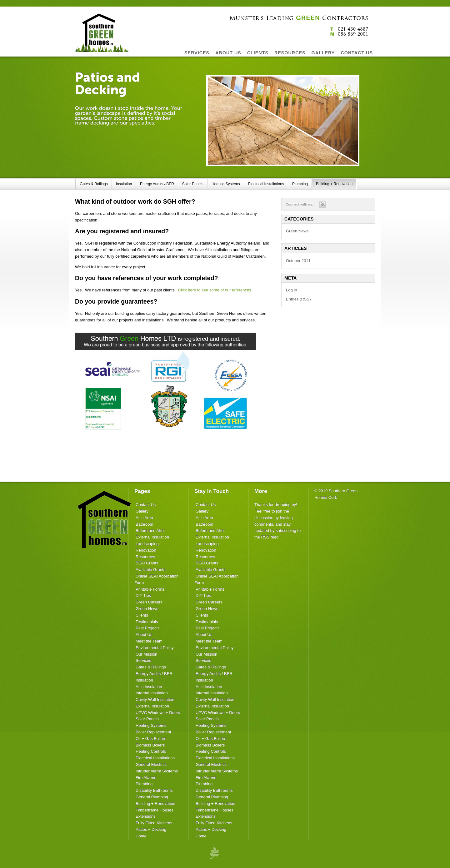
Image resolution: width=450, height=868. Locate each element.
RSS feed (270, 537)
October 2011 (298, 261)
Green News (297, 231)
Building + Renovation (334, 184)
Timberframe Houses (155, 810)
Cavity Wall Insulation (155, 699)
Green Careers (149, 602)
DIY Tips (143, 595)
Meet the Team (149, 641)
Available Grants (150, 570)
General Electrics (151, 764)
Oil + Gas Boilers (151, 739)
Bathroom (144, 524)
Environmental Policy (155, 648)
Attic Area (144, 518)
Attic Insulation (149, 687)
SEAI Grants (147, 563)
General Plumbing (152, 797)
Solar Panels (193, 184)
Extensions (146, 816)
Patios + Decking (151, 829)
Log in (291, 290)
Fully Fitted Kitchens (154, 823)
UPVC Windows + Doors (158, 713)
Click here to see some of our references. (215, 290)
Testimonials (147, 622)
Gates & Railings (94, 184)
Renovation (146, 550)
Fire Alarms (146, 778)
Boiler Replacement (153, 732)
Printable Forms (150, 589)
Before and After (150, 531)
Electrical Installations (266, 184)
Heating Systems (226, 184)
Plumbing (300, 184)
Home (141, 836)
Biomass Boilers (150, 745)
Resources (145, 557)
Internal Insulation (152, 693)
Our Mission (146, 654)
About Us (144, 635)
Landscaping (147, 544)
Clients (142, 615)
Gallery (142, 511)
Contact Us (146, 505)
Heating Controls (151, 751)
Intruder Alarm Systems (157, 771)
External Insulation (152, 537)
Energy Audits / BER (157, 184)
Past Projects (148, 628)
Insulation (124, 184)
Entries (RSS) (298, 299)
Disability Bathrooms (154, 790)
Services (143, 660)
